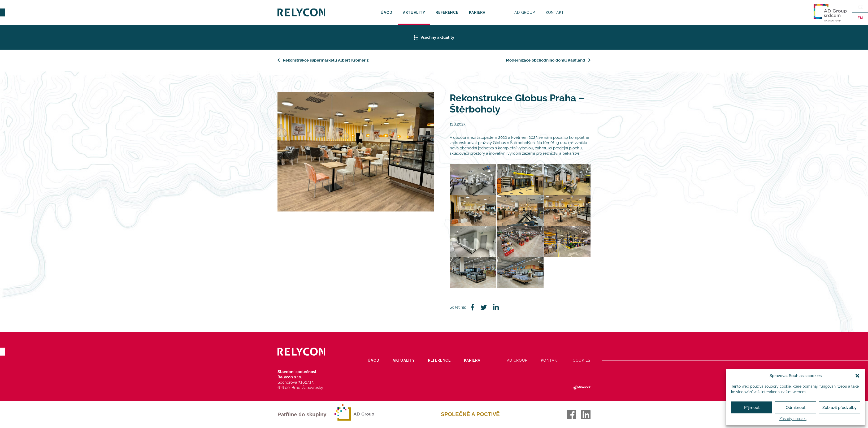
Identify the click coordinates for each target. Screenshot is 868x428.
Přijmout (752, 408)
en (860, 18)
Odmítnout (796, 408)
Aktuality (414, 12)
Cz (860, 7)
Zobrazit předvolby (839, 408)
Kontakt (555, 12)
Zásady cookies (793, 419)
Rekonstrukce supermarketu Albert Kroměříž (326, 60)
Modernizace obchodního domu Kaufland (546, 60)
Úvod (387, 12)
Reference (447, 12)
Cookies (582, 360)
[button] (857, 376)
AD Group (525, 12)
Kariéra (477, 12)
